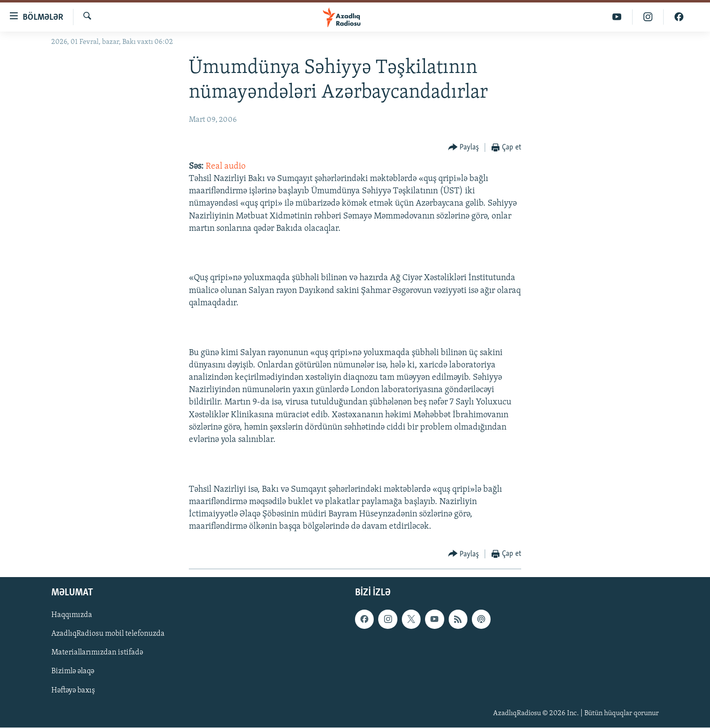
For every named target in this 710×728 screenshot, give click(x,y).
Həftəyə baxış (73, 691)
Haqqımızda (72, 616)
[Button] (464, 148)
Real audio (226, 166)
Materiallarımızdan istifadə (97, 653)
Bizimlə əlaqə (73, 672)
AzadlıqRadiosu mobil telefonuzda (108, 634)
